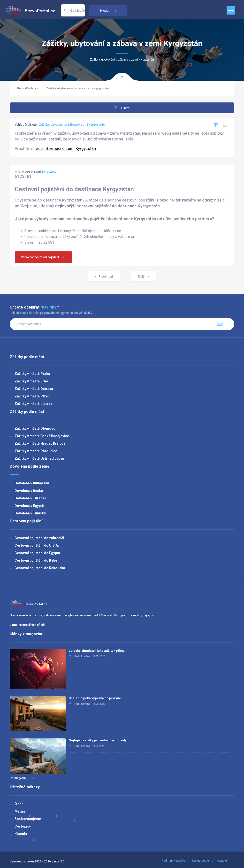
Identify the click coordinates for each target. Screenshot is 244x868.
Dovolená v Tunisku (30, 513)
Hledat (108, 11)
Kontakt (21, 834)
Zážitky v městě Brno (31, 381)
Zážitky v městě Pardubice (36, 451)
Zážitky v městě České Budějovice (42, 436)
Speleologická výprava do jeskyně (95, 698)
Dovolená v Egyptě (29, 506)
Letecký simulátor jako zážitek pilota (97, 651)
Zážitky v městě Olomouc (35, 428)
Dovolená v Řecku (29, 491)
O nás (19, 804)
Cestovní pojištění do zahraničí (39, 538)
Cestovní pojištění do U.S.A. (37, 545)
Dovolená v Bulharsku (32, 483)
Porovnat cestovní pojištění (44, 257)
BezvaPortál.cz (28, 88)
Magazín (22, 811)
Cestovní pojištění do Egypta (37, 553)
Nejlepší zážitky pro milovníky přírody (98, 740)
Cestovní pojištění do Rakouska (40, 568)
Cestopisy (23, 826)
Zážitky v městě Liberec (34, 404)
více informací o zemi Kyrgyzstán (66, 148)
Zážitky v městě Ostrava (34, 389)
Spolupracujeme (28, 819)
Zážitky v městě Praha (32, 374)
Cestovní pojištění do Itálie (36, 560)
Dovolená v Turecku (30, 498)
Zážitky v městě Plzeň (32, 396)
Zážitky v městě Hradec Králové (40, 443)
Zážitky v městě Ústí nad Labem (40, 458)
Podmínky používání (175, 861)
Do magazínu (22, 778)
